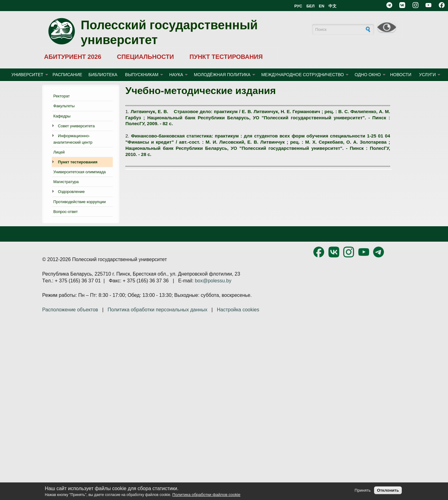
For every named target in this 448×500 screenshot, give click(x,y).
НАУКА (176, 75)
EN (322, 6)
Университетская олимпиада (79, 172)
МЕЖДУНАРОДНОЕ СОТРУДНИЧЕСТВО (303, 75)
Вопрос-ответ (65, 212)
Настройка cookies (238, 310)
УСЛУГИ (427, 75)
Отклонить (388, 490)
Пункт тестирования (78, 162)
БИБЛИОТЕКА (103, 75)
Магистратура (66, 182)
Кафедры (62, 116)
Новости (401, 75)
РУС (298, 6)
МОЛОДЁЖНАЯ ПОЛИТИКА (222, 75)
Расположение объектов (70, 310)
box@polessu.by (213, 281)
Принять (363, 490)
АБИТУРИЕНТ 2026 (73, 57)
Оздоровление (71, 192)
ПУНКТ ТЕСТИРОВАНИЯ (226, 57)
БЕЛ (310, 6)
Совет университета (76, 126)
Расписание (67, 75)
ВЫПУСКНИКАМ (142, 75)
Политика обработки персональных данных (157, 310)
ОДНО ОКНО (368, 75)
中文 (332, 6)
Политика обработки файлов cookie (206, 495)
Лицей (59, 152)
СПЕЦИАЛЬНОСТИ (145, 57)
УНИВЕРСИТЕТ (27, 75)
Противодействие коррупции (79, 202)
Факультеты (64, 106)
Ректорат (61, 96)
